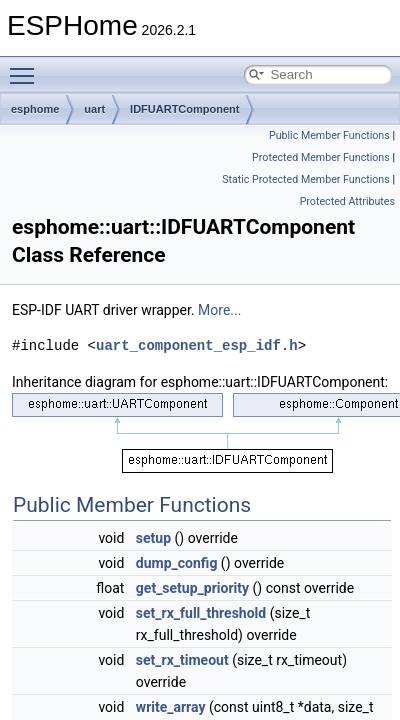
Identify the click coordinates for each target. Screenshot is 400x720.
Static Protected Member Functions (306, 179)
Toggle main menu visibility (27, 67)
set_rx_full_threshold (201, 613)
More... (219, 310)
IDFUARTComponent (184, 109)
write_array (171, 707)
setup (153, 538)
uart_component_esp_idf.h (197, 345)
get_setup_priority (192, 588)
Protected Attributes (347, 201)
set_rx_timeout (182, 660)
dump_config (177, 563)
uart (94, 109)
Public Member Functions (329, 135)
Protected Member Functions (321, 157)
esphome (35, 109)
